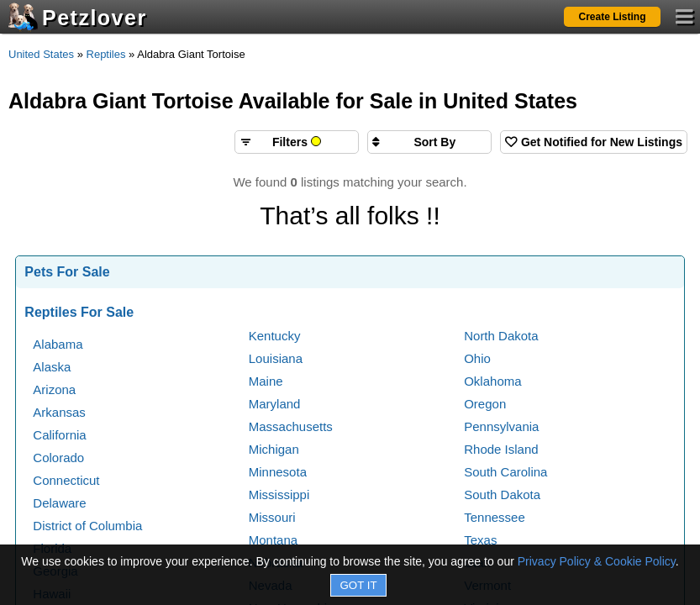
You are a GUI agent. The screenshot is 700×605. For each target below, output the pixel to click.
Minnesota (278, 472)
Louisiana (276, 358)
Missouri (272, 517)
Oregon (485, 404)
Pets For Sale (67, 272)
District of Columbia (87, 526)
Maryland (275, 404)
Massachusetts (291, 426)
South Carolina (505, 472)
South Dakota (502, 495)
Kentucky (275, 336)
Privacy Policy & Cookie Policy (597, 561)
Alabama (58, 344)
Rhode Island (501, 449)
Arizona (54, 389)
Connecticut (66, 480)
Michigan (274, 449)
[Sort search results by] (429, 142)
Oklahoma (492, 381)
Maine (266, 381)
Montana (273, 540)
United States (41, 54)
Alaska (52, 367)
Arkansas (59, 412)
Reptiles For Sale (79, 312)
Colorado (58, 458)
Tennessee (495, 517)
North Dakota (501, 336)
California (59, 435)
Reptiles (106, 54)
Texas (480, 540)
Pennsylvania (501, 426)
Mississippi (279, 495)
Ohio (477, 358)
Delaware (59, 503)
